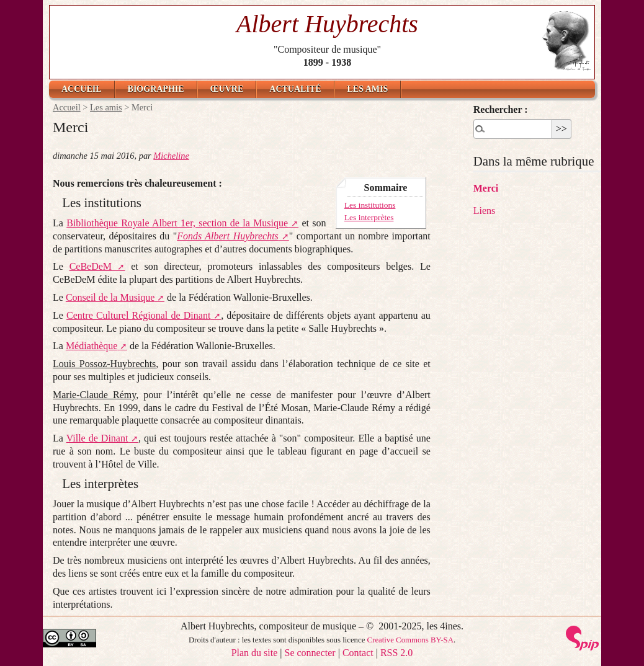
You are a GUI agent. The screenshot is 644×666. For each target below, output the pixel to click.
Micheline (171, 156)
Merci (486, 188)
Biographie (156, 89)
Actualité (295, 89)
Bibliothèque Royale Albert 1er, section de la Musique (177, 223)
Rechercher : (501, 109)
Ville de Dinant (97, 438)
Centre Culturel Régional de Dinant (138, 315)
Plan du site (255, 653)
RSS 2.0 (396, 653)
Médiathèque (92, 346)
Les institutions (370, 205)
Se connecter (310, 653)
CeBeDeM (91, 266)
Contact (358, 653)
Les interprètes (369, 217)
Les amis (368, 89)
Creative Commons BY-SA (410, 640)
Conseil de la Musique (110, 297)
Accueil (82, 89)
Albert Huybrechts (327, 24)
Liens (485, 211)
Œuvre (227, 89)
